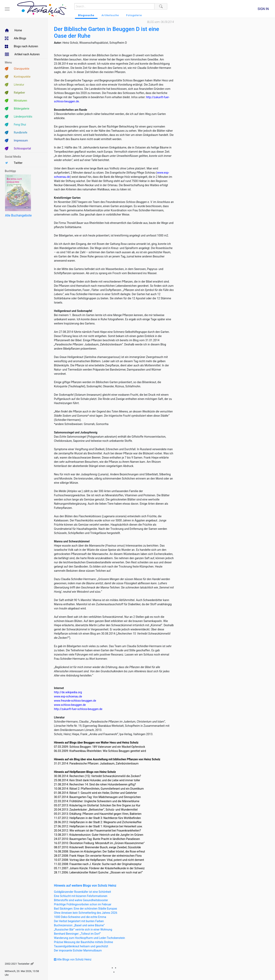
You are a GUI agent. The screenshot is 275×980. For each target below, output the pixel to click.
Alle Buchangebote (18, 215)
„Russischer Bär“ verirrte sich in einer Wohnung (83, 930)
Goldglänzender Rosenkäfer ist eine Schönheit (82, 892)
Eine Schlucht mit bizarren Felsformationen (81, 896)
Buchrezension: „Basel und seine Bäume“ (79, 925)
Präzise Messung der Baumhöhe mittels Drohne (83, 942)
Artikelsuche (110, 15)
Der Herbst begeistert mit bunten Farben (79, 921)
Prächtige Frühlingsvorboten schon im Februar (83, 904)
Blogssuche (86, 15)
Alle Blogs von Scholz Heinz (73, 959)
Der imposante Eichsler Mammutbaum (78, 950)
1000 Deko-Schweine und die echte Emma (80, 917)
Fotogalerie (134, 15)
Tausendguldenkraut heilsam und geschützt (81, 946)
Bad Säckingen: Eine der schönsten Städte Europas (86, 909)
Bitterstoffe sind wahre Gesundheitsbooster (81, 900)
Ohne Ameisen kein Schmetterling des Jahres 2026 (86, 913)
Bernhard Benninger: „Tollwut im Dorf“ (77, 934)
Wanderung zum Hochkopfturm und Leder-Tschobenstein (89, 938)
